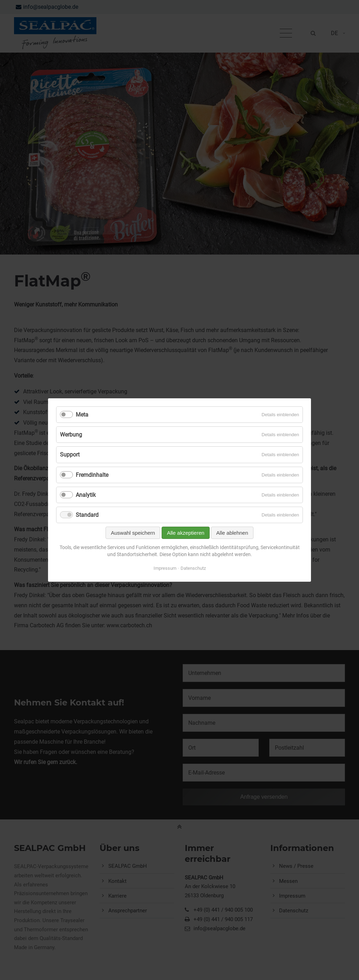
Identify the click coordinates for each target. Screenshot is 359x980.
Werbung (71, 435)
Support (70, 455)
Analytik (86, 495)
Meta (82, 415)
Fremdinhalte (92, 475)
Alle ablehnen (232, 533)
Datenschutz (193, 568)
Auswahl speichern (133, 533)
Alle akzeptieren (186, 533)
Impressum (165, 568)
